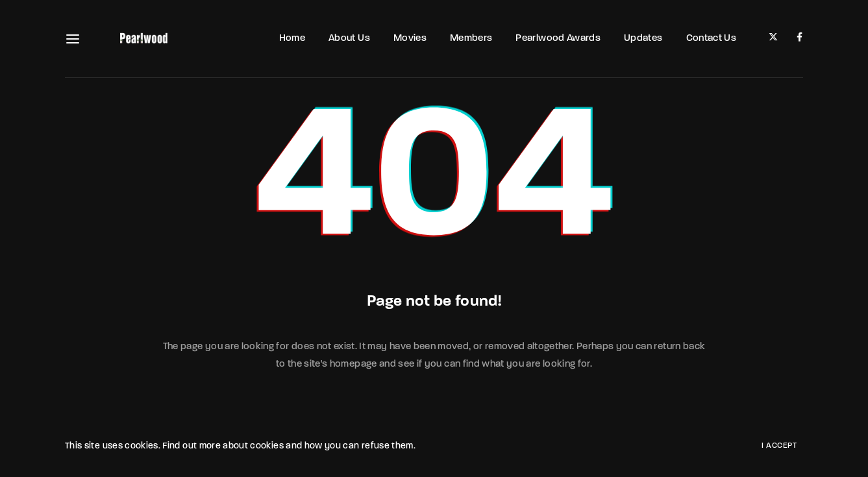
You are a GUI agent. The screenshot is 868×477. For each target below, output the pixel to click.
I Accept (779, 446)
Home (292, 39)
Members (471, 39)
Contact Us (712, 39)
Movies (410, 39)
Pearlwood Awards (558, 39)
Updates (643, 39)
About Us (349, 39)
